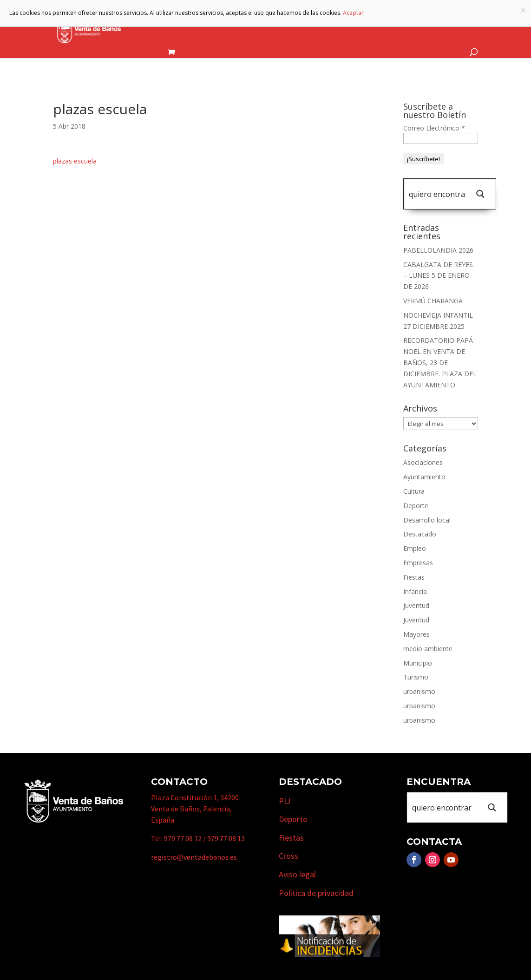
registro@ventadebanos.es (194, 857)
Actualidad (451, 25)
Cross (288, 856)
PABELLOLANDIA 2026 (438, 250)
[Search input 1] (437, 194)
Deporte (416, 506)
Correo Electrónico (434, 128)
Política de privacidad (316, 893)
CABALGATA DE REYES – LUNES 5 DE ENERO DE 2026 (438, 276)
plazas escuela (75, 161)
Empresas (356, 25)
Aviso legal (297, 874)
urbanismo (419, 691)
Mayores (416, 634)
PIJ (285, 801)
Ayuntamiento (184, 25)
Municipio (249, 25)
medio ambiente (428, 649)
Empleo (415, 548)
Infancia (415, 591)
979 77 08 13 (226, 838)
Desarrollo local (427, 520)
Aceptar (353, 13)
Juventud (416, 620)
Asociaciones (423, 462)
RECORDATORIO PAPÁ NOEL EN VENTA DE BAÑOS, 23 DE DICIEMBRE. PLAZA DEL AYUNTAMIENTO (440, 362)
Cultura (414, 491)
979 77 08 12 (183, 838)
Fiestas (414, 577)
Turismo (303, 25)
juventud (416, 605)
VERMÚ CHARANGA (433, 301)
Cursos (406, 25)
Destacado (420, 534)
